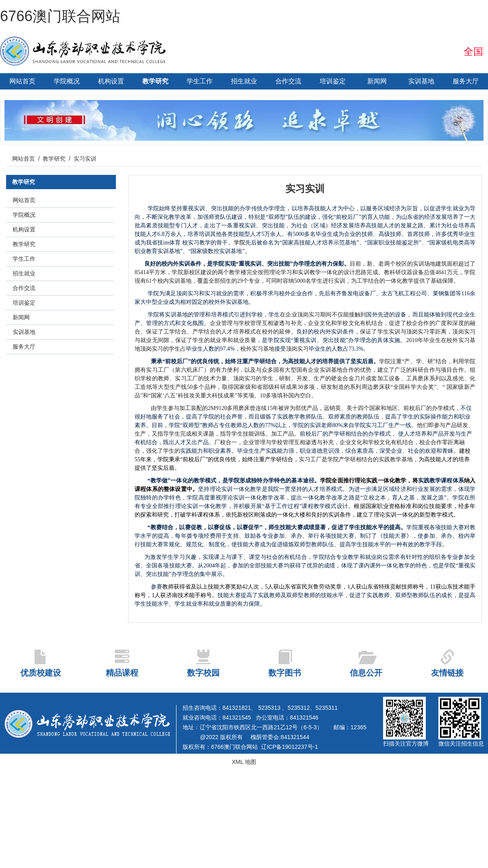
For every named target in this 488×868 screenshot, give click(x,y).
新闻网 (377, 81)
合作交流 (288, 81)
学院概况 (67, 81)
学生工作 (200, 81)
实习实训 (85, 159)
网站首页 (22, 81)
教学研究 (155, 81)
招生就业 (244, 81)
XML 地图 (244, 762)
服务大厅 (466, 81)
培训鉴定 (333, 81)
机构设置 (111, 81)
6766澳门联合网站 (60, 16)
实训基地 (421, 81)
